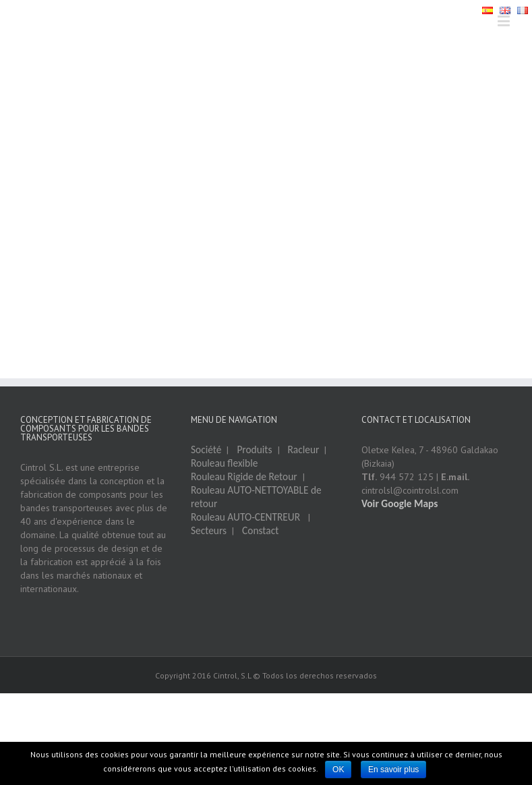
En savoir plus (393, 769)
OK (338, 769)
